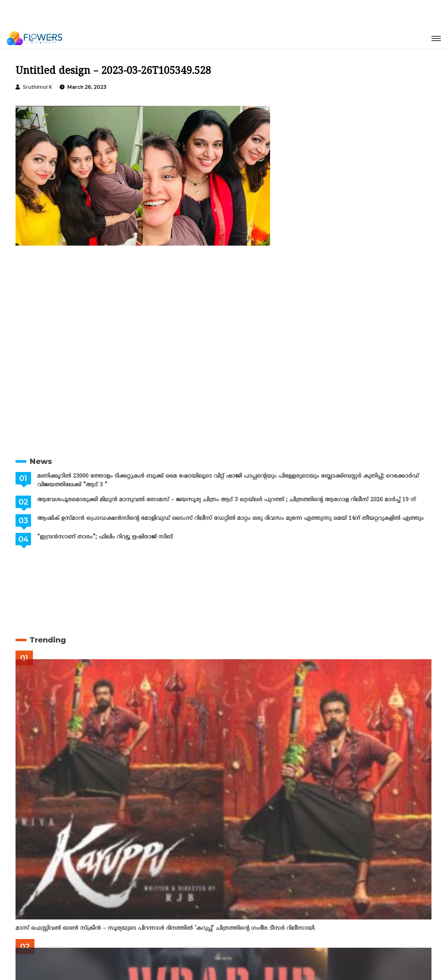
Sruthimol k (37, 87)
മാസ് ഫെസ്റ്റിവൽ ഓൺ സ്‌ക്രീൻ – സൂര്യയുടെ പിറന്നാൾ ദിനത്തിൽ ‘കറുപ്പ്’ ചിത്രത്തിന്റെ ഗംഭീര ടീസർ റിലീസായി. (165, 928)
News (41, 461)
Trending (48, 640)
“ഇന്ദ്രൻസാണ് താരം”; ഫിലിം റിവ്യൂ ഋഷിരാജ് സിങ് (105, 537)
